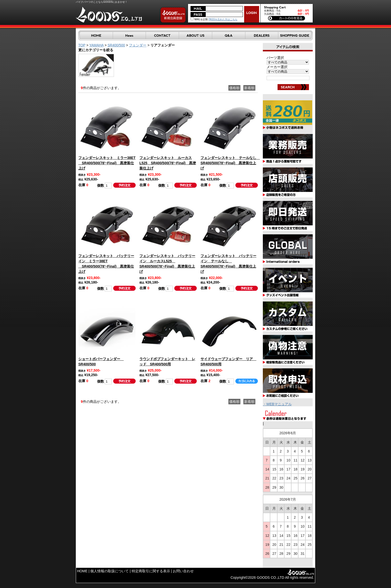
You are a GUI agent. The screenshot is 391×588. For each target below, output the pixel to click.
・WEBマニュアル (277, 404)
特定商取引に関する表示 (151, 571)
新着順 (249, 88)
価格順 (234, 88)
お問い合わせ (183, 571)
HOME (82, 571)
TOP (82, 45)
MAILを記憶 (199, 19)
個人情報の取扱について (109, 571)
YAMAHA (96, 45)
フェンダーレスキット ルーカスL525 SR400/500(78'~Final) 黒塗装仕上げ (168, 163)
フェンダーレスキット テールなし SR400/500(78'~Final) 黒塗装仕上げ (230, 163)
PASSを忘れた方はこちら (223, 19)
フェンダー (138, 45)
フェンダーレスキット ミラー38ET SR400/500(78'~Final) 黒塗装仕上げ (107, 163)
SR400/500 (116, 45)
